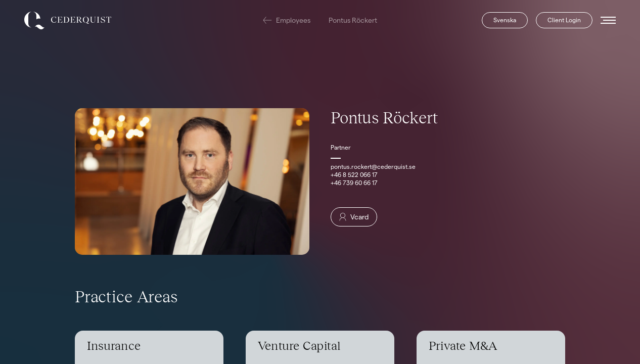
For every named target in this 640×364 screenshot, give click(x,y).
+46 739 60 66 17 (354, 183)
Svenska (505, 20)
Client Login (564, 20)
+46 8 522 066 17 (354, 175)
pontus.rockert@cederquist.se (373, 167)
